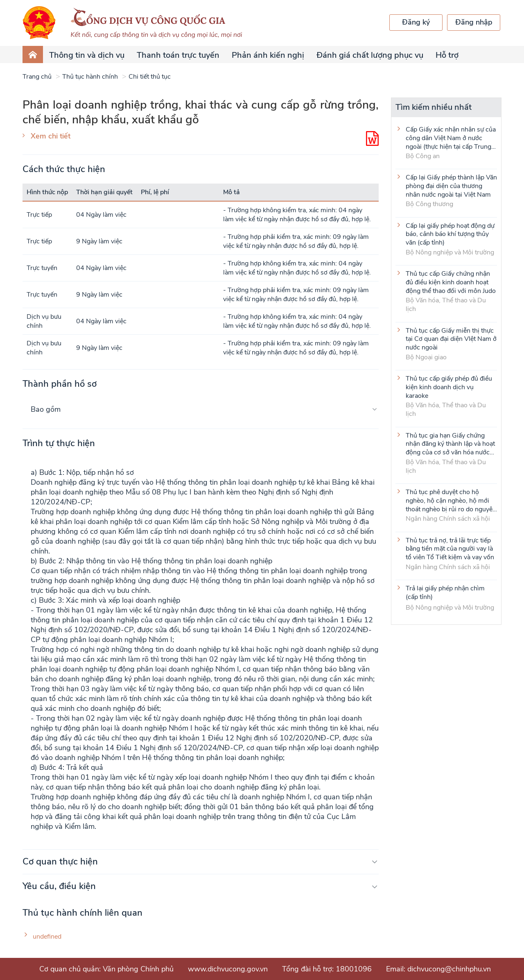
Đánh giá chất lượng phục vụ (370, 55)
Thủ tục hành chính (90, 77)
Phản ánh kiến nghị (268, 55)
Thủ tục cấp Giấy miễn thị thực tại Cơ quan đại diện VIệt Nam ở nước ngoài (451, 339)
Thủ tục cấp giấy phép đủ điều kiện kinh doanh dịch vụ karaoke (449, 387)
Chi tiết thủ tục (150, 77)
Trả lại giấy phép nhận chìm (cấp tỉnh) (445, 593)
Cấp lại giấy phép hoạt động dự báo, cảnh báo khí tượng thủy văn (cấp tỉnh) (450, 234)
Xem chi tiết (51, 136)
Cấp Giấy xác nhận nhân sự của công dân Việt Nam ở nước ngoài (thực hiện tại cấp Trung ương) (451, 138)
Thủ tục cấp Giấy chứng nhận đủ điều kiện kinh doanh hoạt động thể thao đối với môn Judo (451, 282)
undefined (47, 937)
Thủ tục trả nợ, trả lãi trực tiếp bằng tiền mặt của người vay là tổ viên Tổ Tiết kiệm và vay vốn (450, 549)
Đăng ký (416, 22)
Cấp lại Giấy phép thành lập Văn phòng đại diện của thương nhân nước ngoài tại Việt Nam (451, 186)
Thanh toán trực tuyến (178, 55)
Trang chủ (37, 77)
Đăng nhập (474, 22)
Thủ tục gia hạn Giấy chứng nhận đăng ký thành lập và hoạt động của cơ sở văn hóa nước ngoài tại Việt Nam (450, 444)
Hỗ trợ (447, 55)
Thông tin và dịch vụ (87, 55)
